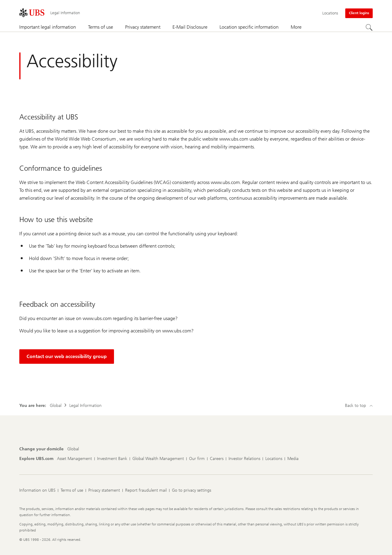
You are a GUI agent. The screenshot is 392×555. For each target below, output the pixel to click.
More (296, 27)
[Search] (369, 27)
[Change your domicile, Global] (73, 449)
